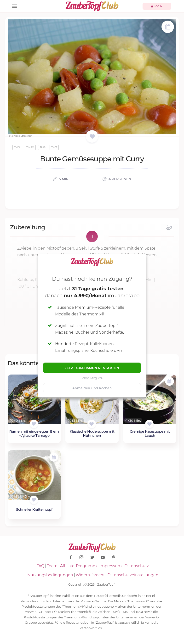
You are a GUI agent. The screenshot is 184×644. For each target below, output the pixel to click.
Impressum (111, 566)
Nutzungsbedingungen (50, 575)
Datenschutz (137, 566)
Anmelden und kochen (92, 388)
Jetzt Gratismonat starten (92, 368)
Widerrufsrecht (90, 575)
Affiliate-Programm (78, 566)
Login (157, 6)
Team (52, 566)
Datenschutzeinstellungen (133, 575)
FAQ (40, 566)
